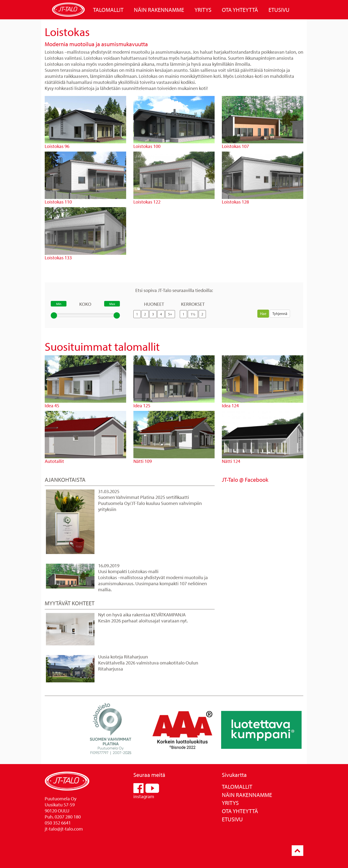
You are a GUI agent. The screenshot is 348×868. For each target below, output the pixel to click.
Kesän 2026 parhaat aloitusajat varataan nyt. (143, 621)
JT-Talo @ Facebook (245, 480)
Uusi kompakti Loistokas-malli (128, 571)
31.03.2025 (109, 491)
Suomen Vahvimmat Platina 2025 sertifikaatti (144, 497)
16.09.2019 (109, 565)
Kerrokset (193, 304)
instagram (144, 796)
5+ (170, 314)
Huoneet (154, 304)
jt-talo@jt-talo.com (64, 829)
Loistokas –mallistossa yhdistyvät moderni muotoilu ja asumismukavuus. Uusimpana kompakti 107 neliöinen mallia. (153, 583)
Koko (85, 304)
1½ (193, 314)
